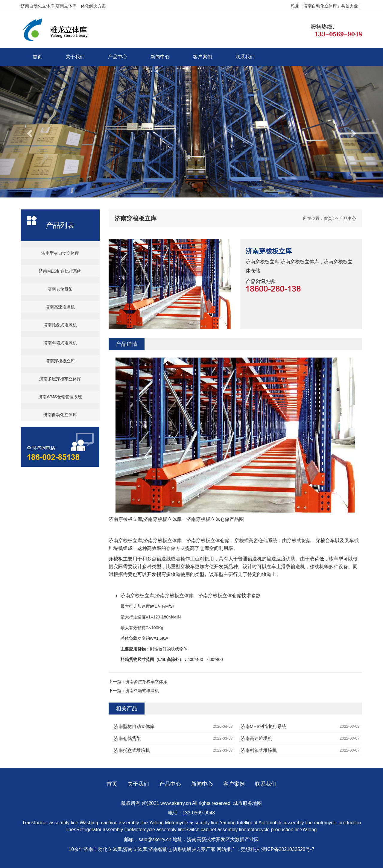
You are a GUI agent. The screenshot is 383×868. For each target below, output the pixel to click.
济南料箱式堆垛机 (60, 343)
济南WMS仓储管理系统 (60, 397)
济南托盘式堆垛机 (60, 325)
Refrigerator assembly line (104, 830)
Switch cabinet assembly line (216, 830)
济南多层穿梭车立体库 (60, 379)
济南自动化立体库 (60, 415)
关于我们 (75, 57)
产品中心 (118, 57)
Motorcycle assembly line (192, 823)
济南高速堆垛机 (60, 307)
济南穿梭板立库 (60, 361)
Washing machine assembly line (114, 823)
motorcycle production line (274, 830)
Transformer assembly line (50, 823)
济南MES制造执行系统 (60, 271)
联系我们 (245, 57)
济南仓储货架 (60, 289)
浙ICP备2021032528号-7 (288, 849)
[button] (29, 132)
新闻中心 (160, 57)
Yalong (157, 823)
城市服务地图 (247, 803)
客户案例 (203, 57)
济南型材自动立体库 (60, 253)
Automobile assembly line (286, 823)
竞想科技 (250, 849)
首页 (37, 57)
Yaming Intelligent (238, 823)
